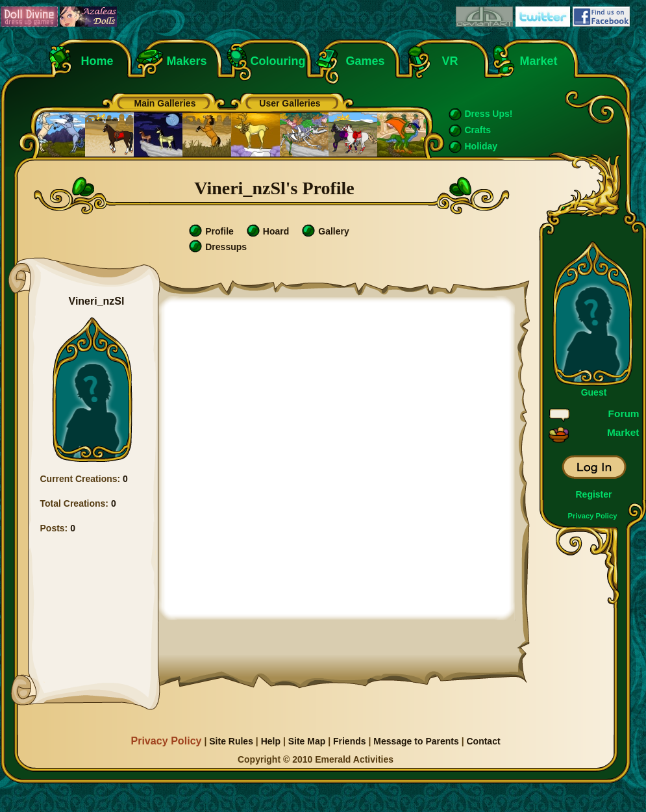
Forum (624, 413)
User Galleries (290, 103)
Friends (350, 741)
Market (539, 61)
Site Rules (231, 741)
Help (271, 741)
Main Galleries (165, 103)
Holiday (481, 146)
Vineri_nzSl (97, 301)
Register (593, 494)
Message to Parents (416, 741)
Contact (483, 741)
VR (447, 61)
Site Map (307, 741)
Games (366, 61)
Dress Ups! (489, 114)
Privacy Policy (593, 516)
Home (97, 61)
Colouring (278, 61)
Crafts (478, 130)
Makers (187, 61)
